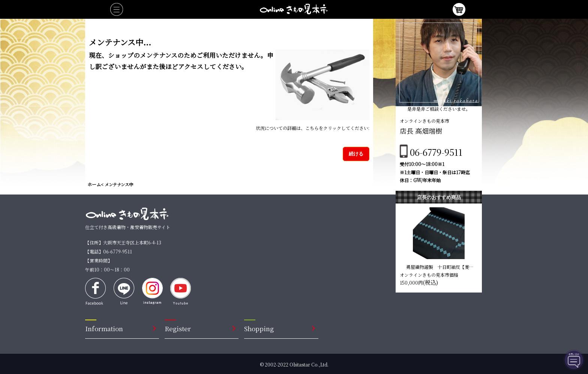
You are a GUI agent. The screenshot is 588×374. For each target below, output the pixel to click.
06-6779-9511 (436, 152)
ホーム (94, 184)
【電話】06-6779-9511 (109, 251)
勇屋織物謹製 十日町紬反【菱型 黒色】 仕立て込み (441, 267)
